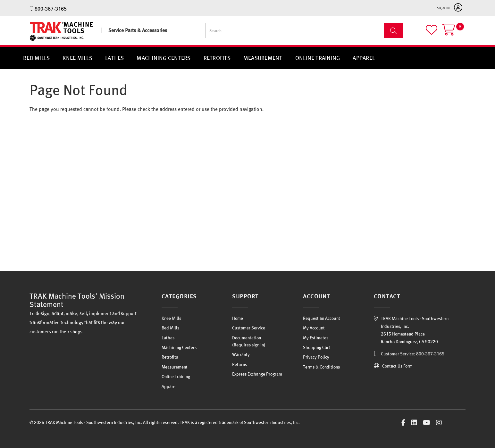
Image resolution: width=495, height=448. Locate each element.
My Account (314, 328)
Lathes (115, 58)
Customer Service (249, 328)
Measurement (263, 58)
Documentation (247, 338)
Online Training (318, 58)
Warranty (241, 354)
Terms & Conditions (321, 367)
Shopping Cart (317, 347)
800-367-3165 (51, 9)
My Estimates (316, 338)
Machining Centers (164, 58)
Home (238, 318)
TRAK (35, 41)
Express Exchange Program (257, 374)
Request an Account (322, 318)
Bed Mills (36, 58)
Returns (239, 364)
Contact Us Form (397, 366)
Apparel (364, 58)
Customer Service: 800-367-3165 (413, 354)
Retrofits (217, 58)
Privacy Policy (316, 357)
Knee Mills (77, 58)
